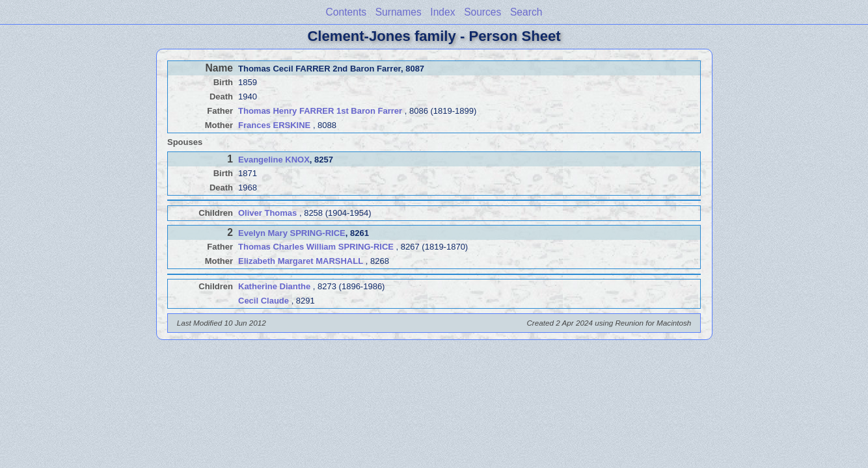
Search (526, 12)
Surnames (399, 12)
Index (442, 12)
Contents (346, 12)
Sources (482, 12)
